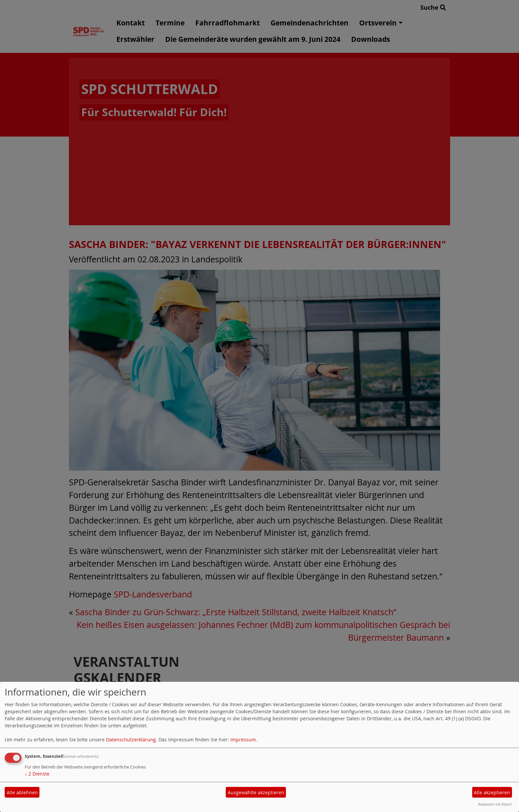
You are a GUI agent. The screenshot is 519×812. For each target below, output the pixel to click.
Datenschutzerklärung (131, 740)
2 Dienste (37, 774)
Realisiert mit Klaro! (495, 804)
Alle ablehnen (22, 792)
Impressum (243, 740)
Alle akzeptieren (492, 792)
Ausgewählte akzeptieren (256, 792)
